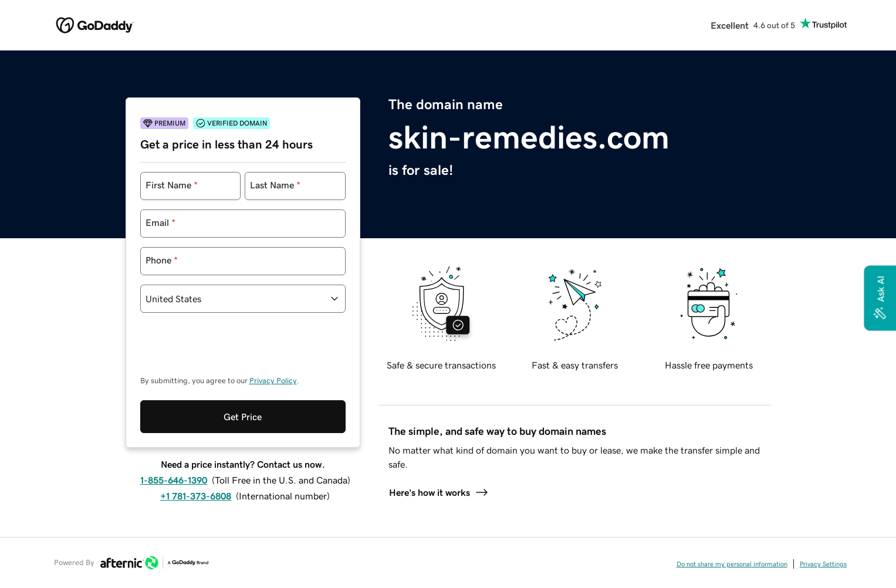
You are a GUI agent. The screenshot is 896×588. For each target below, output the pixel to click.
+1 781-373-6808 (196, 448)
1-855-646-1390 (174, 432)
